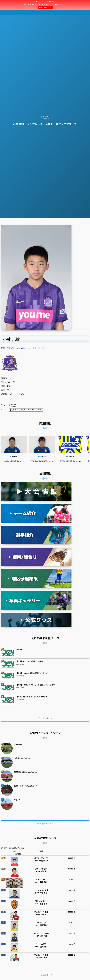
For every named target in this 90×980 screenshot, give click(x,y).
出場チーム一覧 (47, 824)
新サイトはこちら (45, 8)
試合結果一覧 (47, 719)
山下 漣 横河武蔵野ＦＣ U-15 (70, 461)
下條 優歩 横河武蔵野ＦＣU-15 (42, 461)
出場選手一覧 (47, 975)
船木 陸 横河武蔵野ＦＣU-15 (14, 461)
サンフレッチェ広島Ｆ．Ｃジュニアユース (26, 348)
